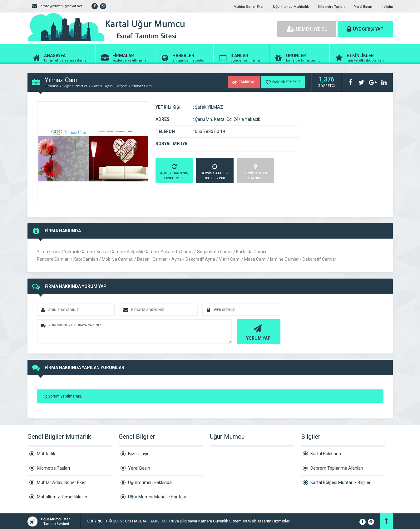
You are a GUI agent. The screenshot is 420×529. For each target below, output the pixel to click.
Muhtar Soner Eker (249, 7)
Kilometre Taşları (331, 7)
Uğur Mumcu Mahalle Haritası (157, 497)
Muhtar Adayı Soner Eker (61, 482)
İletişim (387, 7)
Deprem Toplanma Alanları (337, 468)
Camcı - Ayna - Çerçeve (109, 86)
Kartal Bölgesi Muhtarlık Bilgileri (341, 482)
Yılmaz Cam (142, 86)
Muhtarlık (46, 454)
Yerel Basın (363, 7)
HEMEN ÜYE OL (307, 29)
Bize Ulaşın (139, 454)
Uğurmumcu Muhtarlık (291, 7)
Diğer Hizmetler (75, 86)
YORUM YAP (258, 332)
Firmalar (51, 86)
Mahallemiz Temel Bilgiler (62, 497)
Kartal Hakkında (326, 454)
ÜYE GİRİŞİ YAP (365, 29)
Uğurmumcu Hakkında (150, 482)
